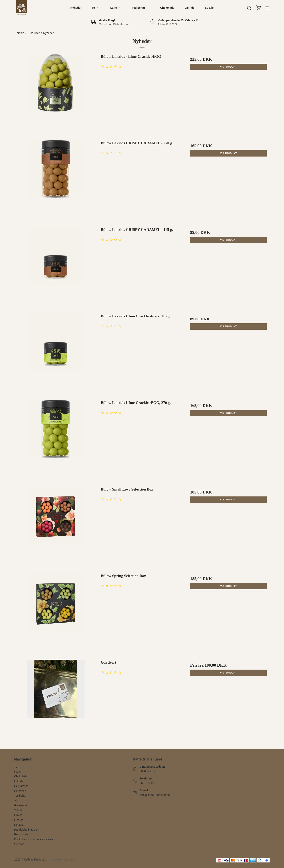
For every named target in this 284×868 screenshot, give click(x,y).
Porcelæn (20, 791)
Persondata (21, 834)
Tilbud (18, 810)
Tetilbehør (141, 8)
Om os (18, 815)
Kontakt (19, 825)
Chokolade (167, 8)
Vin (16, 801)
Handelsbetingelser (26, 830)
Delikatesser (22, 786)
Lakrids (190, 8)
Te (96, 8)
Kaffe (116, 8)
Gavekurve (21, 805)
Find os (19, 820)
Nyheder (76, 8)
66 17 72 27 (147, 783)
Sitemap (19, 844)
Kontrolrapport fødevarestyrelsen (34, 839)
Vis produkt (229, 67)
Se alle (209, 8)
